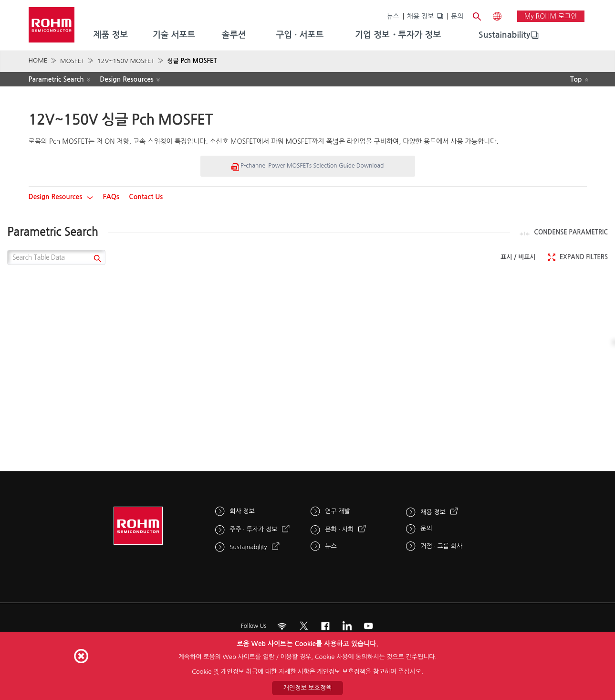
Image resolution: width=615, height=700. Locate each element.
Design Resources (127, 79)
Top (576, 79)
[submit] (96, 260)
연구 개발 (338, 511)
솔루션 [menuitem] (234, 35)
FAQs (111, 197)
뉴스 (393, 16)
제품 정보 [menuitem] (111, 35)
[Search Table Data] (56, 257)
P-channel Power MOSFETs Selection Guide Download (308, 167)
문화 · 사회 (339, 529)
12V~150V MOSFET (126, 61)
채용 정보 (421, 16)
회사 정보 (242, 511)
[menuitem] (505, 35)
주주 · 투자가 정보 (253, 529)
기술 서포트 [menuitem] (174, 35)
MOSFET (72, 61)
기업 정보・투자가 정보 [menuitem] (398, 35)
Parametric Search (56, 79)
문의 (457, 16)
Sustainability (505, 35)
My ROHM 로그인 (551, 16)
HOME (38, 60)
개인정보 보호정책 (307, 688)
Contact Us (146, 197)
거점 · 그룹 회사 (441, 546)
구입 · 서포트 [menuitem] (300, 35)
